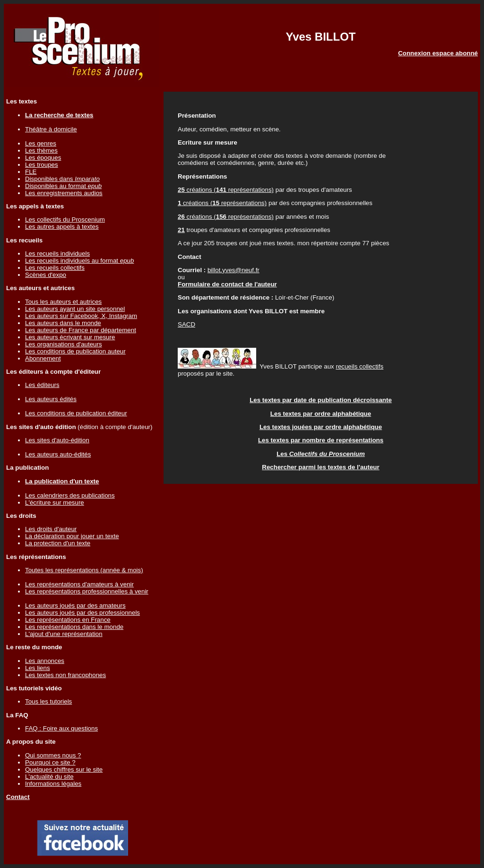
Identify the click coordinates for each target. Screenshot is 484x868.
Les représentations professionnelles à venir (87, 591)
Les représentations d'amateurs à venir (79, 584)
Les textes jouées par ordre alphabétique (321, 427)
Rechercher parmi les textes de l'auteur (320, 467)
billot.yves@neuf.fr (233, 270)
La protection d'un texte (58, 543)
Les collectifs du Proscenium (65, 219)
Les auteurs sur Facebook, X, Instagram (81, 316)
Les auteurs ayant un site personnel (75, 309)
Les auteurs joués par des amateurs (75, 606)
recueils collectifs (359, 366)
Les (321, 454)
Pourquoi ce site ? (50, 762)
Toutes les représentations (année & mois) (84, 570)
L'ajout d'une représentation (64, 634)
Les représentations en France (68, 620)
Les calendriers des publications (70, 495)
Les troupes (42, 165)
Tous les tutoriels (48, 701)
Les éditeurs (42, 385)
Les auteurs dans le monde (63, 323)
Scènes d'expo (46, 275)
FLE (31, 172)
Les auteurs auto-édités (58, 454)
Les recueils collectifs (55, 268)
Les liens (38, 668)
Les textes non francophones (65, 675)
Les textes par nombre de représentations (321, 440)
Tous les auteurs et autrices (63, 302)
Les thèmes (41, 150)
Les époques (43, 158)
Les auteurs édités (51, 399)
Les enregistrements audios (64, 193)
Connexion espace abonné (438, 53)
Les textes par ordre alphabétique (321, 414)
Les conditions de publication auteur (75, 351)
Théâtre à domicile (51, 129)
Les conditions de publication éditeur (76, 413)
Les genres (41, 143)
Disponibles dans (62, 179)
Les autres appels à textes (62, 227)
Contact (18, 797)
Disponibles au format (63, 186)
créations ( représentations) (226, 190)
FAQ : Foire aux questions (61, 728)
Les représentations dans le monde (74, 627)
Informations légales (53, 784)
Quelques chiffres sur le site (64, 769)
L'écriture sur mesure (55, 503)
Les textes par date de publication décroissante (321, 400)
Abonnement (43, 358)
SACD (186, 324)
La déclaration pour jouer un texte (72, 536)
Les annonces (45, 661)
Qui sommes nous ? (53, 755)
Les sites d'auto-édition (57, 440)
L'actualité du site (49, 777)
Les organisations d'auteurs (64, 344)
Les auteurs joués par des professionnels (82, 613)
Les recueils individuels (57, 254)
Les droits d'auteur (51, 529)
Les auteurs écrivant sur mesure (70, 337)
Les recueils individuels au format (79, 261)
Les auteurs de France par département (81, 330)
